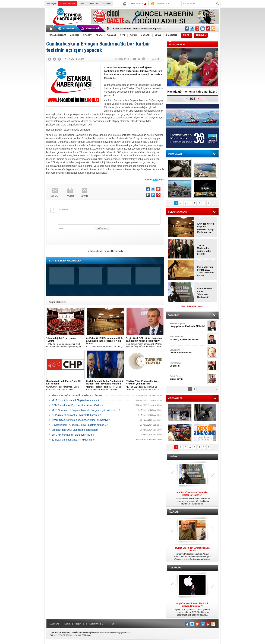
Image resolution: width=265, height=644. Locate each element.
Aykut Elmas (188, 378)
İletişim (78, 624)
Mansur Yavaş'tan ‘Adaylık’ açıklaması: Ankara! (77, 395)
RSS (113, 624)
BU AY (201, 306)
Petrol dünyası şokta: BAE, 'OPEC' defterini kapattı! (206, 271)
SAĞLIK (173, 457)
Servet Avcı (188, 351)
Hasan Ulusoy (188, 338)
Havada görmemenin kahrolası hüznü (192, 92)
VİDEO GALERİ (176, 398)
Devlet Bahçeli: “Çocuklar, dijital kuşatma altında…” (80, 425)
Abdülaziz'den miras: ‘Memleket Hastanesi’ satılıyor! (205, 293)
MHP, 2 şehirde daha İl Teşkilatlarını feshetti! (76, 400)
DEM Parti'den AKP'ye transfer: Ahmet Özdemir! (78, 405)
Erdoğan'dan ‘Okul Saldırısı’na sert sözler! (75, 430)
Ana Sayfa (51, 4)
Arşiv (81, 4)
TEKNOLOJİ (176, 568)
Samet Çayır (188, 365)
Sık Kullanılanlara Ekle (96, 624)
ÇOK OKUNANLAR (177, 212)
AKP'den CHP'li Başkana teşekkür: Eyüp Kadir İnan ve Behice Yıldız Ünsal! (205, 228)
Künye (67, 624)
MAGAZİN (174, 512)
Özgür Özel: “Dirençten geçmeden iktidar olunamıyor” (81, 420)
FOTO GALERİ (175, 154)
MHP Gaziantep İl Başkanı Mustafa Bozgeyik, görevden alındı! (86, 410)
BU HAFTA (192, 306)
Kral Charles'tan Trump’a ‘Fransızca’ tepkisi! (137, 29)
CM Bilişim (86, 635)
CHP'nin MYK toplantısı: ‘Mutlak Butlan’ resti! (76, 415)
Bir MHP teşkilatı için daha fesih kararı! (73, 435)
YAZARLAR (174, 315)
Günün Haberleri (68, 4)
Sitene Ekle (93, 4)
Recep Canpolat (188, 325)
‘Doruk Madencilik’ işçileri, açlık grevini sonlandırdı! (204, 250)
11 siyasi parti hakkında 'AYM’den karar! (74, 440)
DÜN (183, 306)
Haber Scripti (75, 635)
